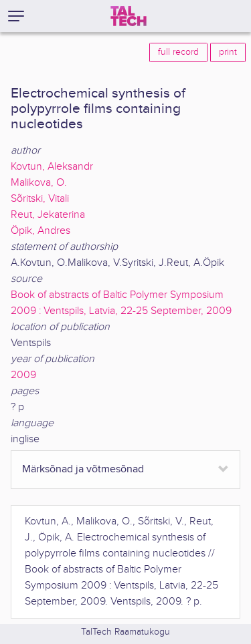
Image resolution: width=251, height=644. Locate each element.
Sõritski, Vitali (40, 199)
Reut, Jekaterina (48, 215)
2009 (23, 375)
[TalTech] (129, 16)
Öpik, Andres (40, 231)
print (228, 52)
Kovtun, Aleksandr (52, 167)
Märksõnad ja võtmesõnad (83, 469)
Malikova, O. (39, 183)
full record (178, 52)
